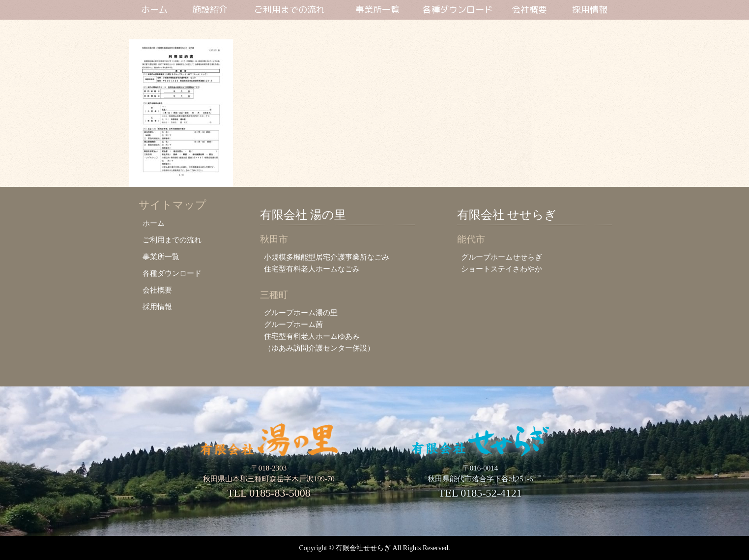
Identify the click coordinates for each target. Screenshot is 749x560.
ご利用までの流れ (289, 10)
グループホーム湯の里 (301, 312)
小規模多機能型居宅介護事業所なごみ (327, 257)
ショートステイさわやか (502, 269)
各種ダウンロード (458, 10)
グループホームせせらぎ (502, 257)
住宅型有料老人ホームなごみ (312, 269)
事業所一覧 (377, 10)
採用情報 (590, 10)
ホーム (154, 10)
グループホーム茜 (293, 324)
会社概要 (529, 10)
